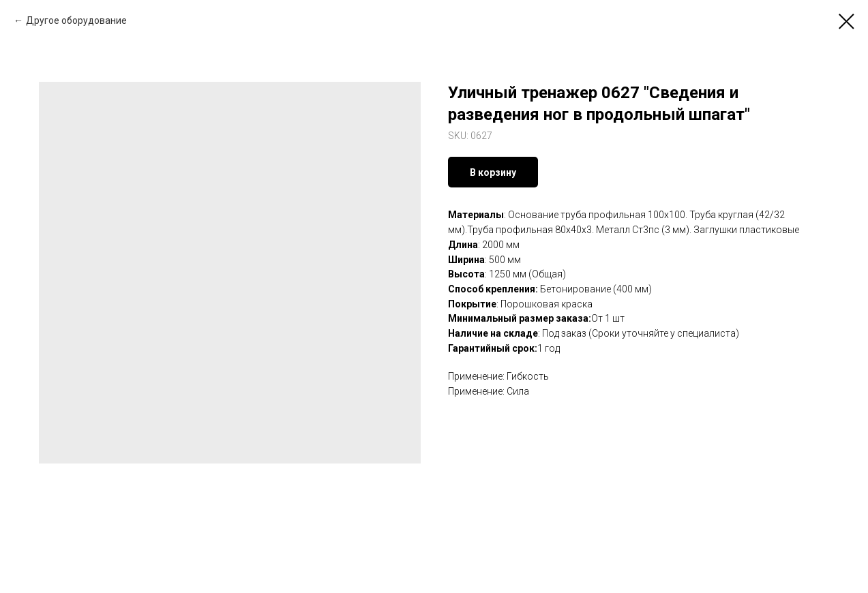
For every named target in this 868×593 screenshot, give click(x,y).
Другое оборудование (76, 20)
